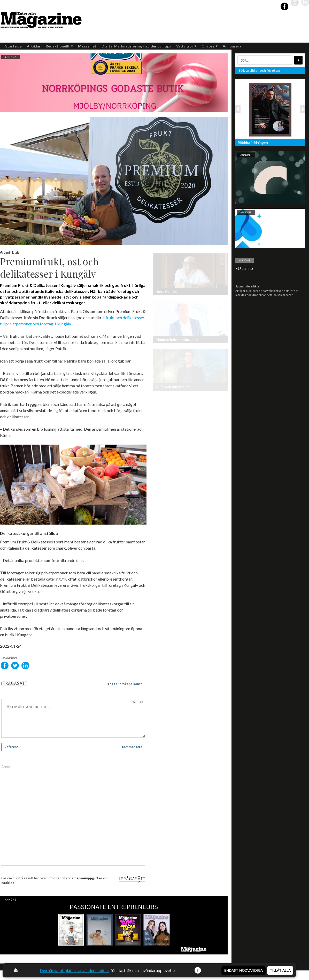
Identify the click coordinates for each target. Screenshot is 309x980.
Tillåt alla (280, 970)
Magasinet (87, 46)
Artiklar (34, 46)
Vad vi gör (186, 46)
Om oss (210, 46)
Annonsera (232, 46)
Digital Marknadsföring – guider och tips (136, 46)
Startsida (13, 46)
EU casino (244, 268)
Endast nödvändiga (244, 970)
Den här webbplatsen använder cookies (75, 970)
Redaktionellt (59, 46)
